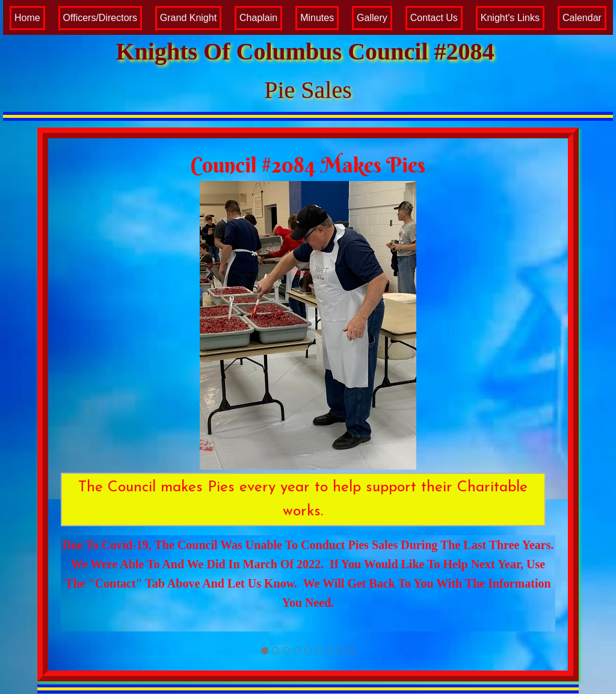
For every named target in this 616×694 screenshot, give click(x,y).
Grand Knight (188, 18)
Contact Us (434, 18)
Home (27, 18)
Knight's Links (510, 18)
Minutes (317, 18)
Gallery (372, 18)
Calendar (582, 18)
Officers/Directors (100, 18)
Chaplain (258, 18)
